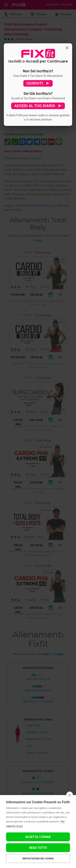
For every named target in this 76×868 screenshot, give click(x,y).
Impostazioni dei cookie (38, 859)
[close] (70, 795)
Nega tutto (38, 848)
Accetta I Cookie (38, 837)
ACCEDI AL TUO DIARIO (38, 106)
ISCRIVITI (38, 83)
